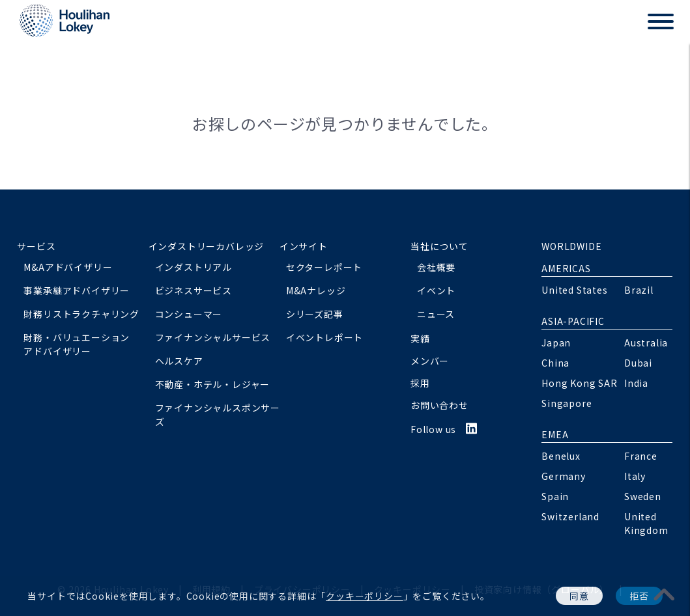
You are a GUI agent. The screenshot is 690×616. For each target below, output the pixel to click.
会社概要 (436, 267)
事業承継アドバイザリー (77, 290)
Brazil (639, 290)
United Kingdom (646, 523)
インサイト (304, 246)
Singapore (567, 403)
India (636, 383)
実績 (420, 339)
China (555, 363)
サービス (36, 246)
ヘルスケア (179, 361)
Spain (555, 496)
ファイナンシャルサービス (213, 337)
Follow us (444, 429)
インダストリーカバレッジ (207, 246)
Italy (635, 476)
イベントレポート (324, 337)
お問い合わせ (439, 405)
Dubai (638, 363)
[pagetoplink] (665, 594)
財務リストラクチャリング (81, 314)
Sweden (643, 496)
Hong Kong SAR (579, 383)
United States (574, 290)
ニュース (436, 314)
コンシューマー (189, 314)
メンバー (430, 361)
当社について (439, 246)
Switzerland (570, 516)
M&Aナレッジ (316, 290)
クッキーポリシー (364, 596)
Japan (556, 343)
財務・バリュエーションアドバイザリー (77, 344)
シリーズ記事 (315, 314)
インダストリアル (194, 267)
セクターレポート (324, 267)
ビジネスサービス (194, 290)
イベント (436, 290)
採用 (420, 383)
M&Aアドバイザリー (68, 267)
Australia (646, 343)
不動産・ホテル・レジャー (213, 384)
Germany (564, 476)
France (641, 456)
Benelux (561, 456)
